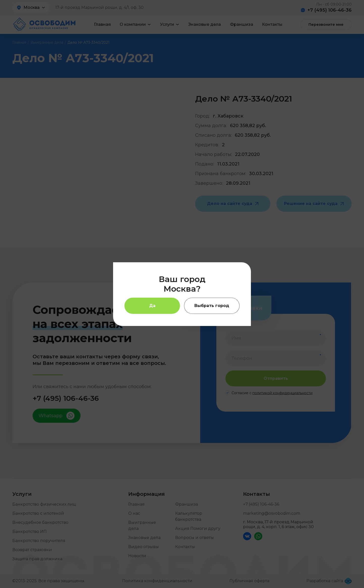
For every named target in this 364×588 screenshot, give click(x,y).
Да (152, 306)
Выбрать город (212, 306)
